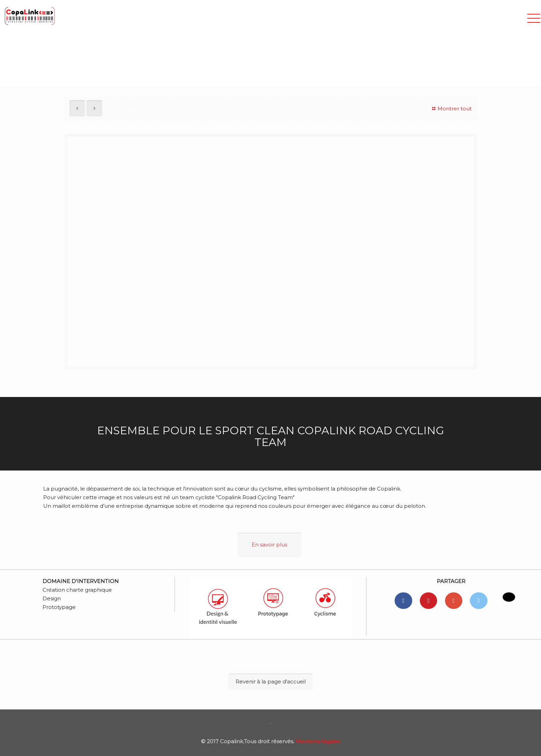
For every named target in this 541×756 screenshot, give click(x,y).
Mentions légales (318, 741)
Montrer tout (451, 109)
